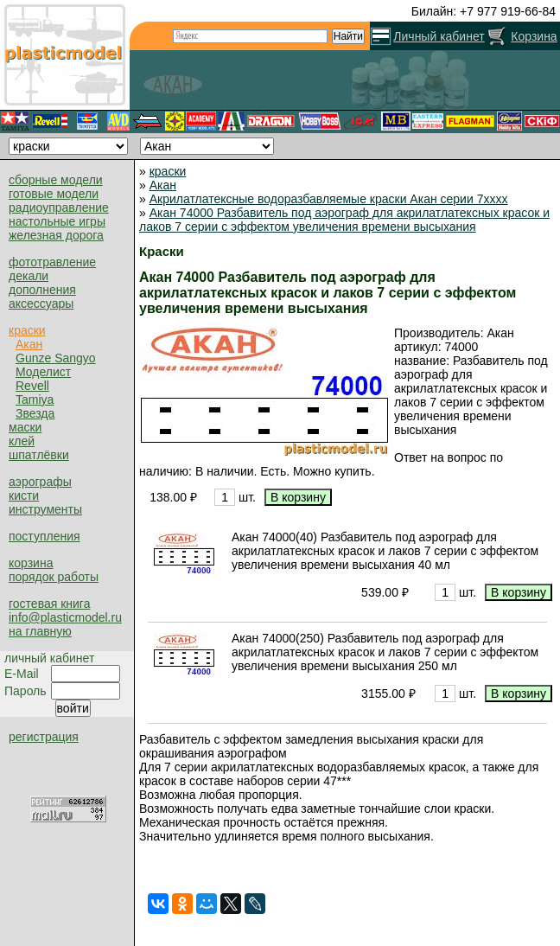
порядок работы (54, 577)
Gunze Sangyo (56, 358)
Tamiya (35, 399)
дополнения (42, 290)
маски (25, 427)
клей (22, 441)
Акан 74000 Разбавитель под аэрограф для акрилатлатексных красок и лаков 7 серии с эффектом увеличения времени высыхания (344, 220)
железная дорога (56, 235)
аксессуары (41, 304)
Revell (32, 386)
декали (29, 276)
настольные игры (57, 221)
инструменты (45, 509)
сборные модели (56, 180)
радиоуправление (59, 208)
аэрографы (40, 482)
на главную (40, 631)
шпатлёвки (39, 455)
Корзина (534, 36)
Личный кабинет (439, 36)
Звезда (35, 413)
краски (27, 330)
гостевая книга (49, 604)
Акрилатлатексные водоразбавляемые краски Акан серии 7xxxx (329, 199)
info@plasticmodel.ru (65, 617)
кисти (24, 495)
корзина (31, 563)
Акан (29, 344)
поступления (45, 536)
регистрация (44, 737)
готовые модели (54, 194)
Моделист (43, 372)
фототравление (52, 262)
